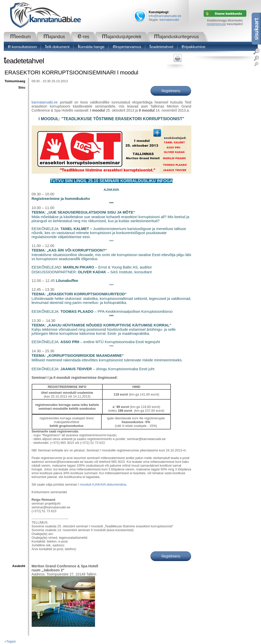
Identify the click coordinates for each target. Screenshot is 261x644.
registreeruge (216, 24)
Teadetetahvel (161, 47)
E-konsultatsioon (22, 47)
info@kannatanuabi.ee (165, 16)
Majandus (54, 37)
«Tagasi (10, 641)
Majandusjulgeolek (122, 37)
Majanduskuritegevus (176, 37)
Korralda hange (91, 47)
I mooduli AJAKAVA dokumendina (102, 484)
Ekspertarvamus (127, 47)
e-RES (83, 37)
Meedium (20, 37)
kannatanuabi (169, 20)
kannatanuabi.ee (45, 102)
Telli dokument (57, 47)
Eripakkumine (194, 47)
